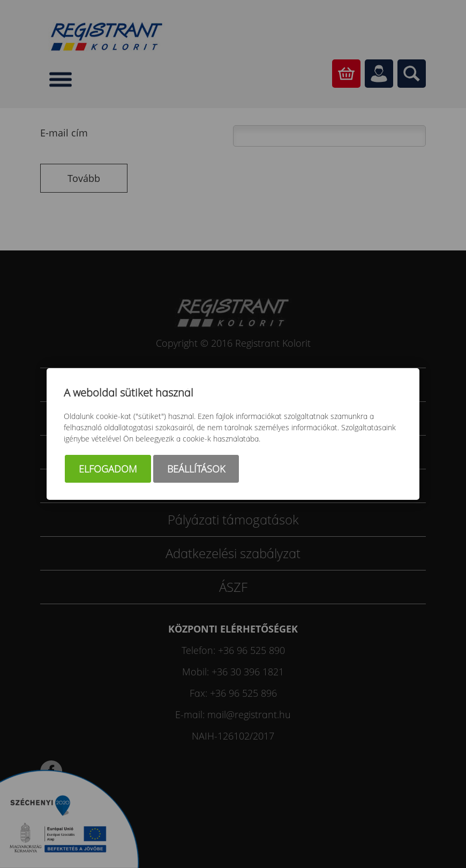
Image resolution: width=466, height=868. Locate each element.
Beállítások (196, 469)
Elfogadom (108, 469)
